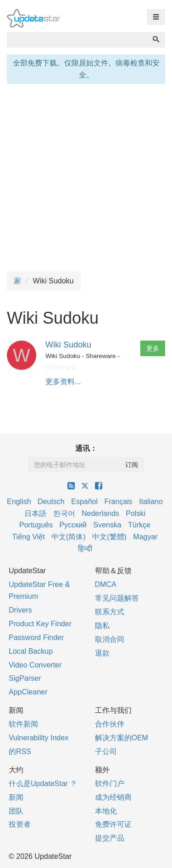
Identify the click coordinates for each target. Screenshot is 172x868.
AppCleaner (28, 692)
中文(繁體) (109, 537)
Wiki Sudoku (68, 345)
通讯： (86, 448)
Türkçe (139, 525)
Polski (136, 513)
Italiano (151, 502)
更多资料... (63, 382)
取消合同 (110, 639)
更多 (153, 348)
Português (36, 525)
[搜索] (156, 40)
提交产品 (110, 838)
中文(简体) (69, 537)
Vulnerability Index (39, 738)
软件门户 (110, 784)
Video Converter (35, 665)
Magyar (145, 537)
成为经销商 (113, 797)
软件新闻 (23, 724)
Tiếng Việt (28, 537)
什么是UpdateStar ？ (43, 784)
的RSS (20, 751)
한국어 (64, 513)
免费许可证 (113, 824)
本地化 (106, 811)
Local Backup (31, 651)
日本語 (35, 513)
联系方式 (110, 612)
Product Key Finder (40, 624)
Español (84, 502)
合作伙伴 (110, 724)
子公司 (106, 751)
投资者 (20, 824)
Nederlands (100, 513)
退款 (102, 653)
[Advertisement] (86, 176)
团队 (16, 811)
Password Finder (36, 637)
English (19, 502)
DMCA (106, 584)
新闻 (16, 797)
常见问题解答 (117, 598)
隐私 (102, 626)
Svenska (107, 525)
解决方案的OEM (122, 738)
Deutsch (51, 502)
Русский (73, 525)
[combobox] (77, 40)
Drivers (20, 610)
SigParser (25, 678)
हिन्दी (85, 549)
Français (118, 502)
